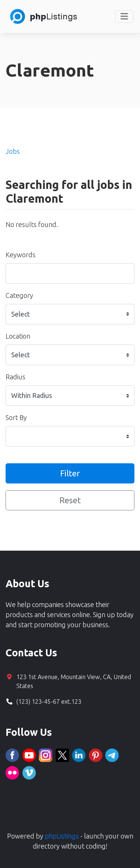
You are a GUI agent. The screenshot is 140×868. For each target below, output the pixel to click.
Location (18, 336)
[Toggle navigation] (124, 16)
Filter (70, 473)
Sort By (16, 417)
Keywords (21, 255)
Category (19, 295)
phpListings (62, 836)
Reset (70, 500)
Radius (15, 377)
